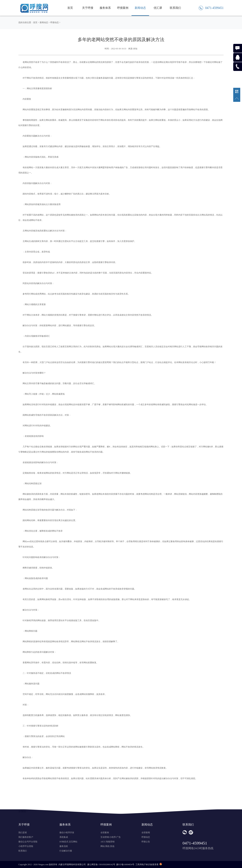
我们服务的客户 (26, 837)
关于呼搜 (88, 8)
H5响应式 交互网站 (68, 842)
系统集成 (64, 837)
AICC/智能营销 (107, 842)
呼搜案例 (123, 8)
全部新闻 (146, 833)
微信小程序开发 (67, 833)
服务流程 (64, 846)
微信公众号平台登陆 (28, 842)
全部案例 (105, 833)
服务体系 (105, 8)
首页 (70, 8)
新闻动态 (140, 8)
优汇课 (158, 8)
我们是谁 (23, 833)
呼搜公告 (146, 842)
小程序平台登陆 (26, 846)
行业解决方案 (66, 851)
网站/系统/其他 (107, 846)
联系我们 (175, 8)
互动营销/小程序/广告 (111, 837)
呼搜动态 (55, 22)
